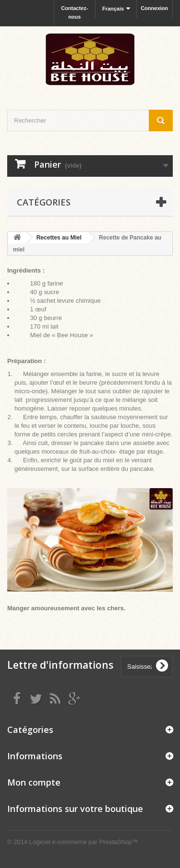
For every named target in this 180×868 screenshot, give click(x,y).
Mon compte (34, 782)
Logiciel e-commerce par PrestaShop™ (84, 842)
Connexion (154, 8)
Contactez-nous (74, 12)
